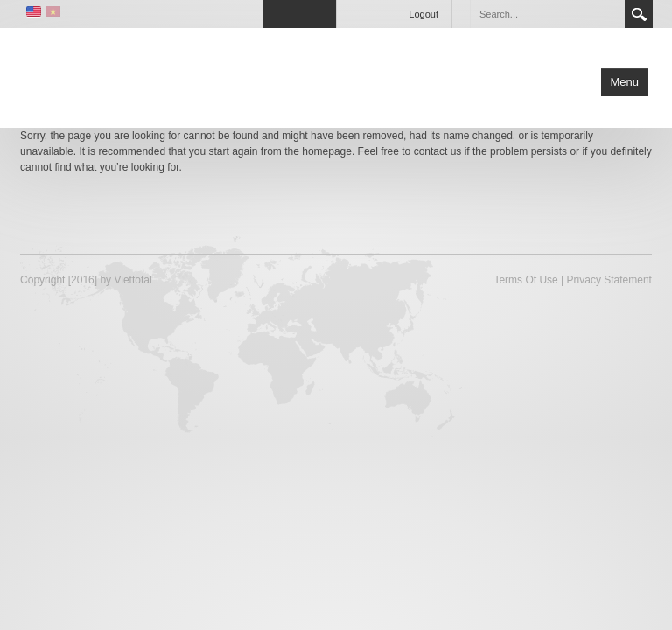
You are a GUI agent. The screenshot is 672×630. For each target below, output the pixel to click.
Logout (423, 14)
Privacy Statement (609, 280)
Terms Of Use (525, 280)
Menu (624, 82)
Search (639, 14)
